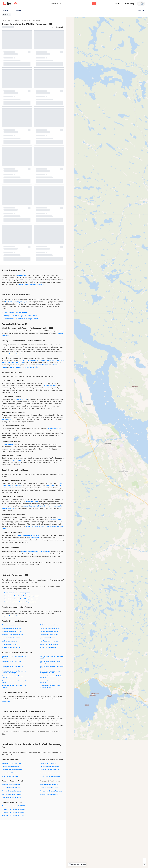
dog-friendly (51, 486)
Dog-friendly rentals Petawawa (12, 794)
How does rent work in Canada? (15, 313)
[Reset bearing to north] (145, 865)
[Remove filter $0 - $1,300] (10, 15)
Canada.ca (6, 701)
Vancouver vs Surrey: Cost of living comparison (21, 599)
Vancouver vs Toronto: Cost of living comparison (21, 596)
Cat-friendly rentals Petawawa (11, 797)
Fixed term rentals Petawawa (49, 794)
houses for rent (21, 399)
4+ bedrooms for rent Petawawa (50, 776)
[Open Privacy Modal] (15, 4)
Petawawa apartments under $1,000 (13, 806)
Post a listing (129, 4)
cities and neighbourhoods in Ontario (30, 284)
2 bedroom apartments (47, 360)
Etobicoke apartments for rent (11, 628)
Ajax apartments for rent (47, 638)
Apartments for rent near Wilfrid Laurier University (50, 687)
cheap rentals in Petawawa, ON (27, 535)
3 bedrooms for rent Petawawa (49, 773)
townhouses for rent (9, 420)
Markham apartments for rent (11, 641)
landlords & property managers (16, 302)
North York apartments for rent (49, 625)
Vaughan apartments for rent (49, 631)
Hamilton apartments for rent (49, 644)
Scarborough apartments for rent (50, 628)
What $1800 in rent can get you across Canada (21, 316)
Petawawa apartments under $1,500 (13, 809)
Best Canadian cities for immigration (17, 593)
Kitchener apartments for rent (11, 647)
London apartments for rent (48, 647)
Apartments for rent (49, 386)
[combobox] (51, 4)
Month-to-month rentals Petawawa (51, 791)
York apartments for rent (10, 644)
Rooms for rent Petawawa (10, 776)
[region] (107, 442)
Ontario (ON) (22, 275)
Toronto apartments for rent (11, 625)
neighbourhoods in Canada (12, 354)
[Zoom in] (145, 859)
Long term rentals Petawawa (49, 785)
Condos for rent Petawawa (10, 766)
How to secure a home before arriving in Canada (21, 319)
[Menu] (141, 4)
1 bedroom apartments (30, 360)
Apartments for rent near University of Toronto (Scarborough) (14, 672)
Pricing (118, 4)
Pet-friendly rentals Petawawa (11, 791)
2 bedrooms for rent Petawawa (49, 770)
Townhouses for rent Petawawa (12, 770)
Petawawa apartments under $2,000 (13, 812)
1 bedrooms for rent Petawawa (49, 766)
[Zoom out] (145, 862)
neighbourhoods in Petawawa (13, 616)
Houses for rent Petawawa (10, 773)
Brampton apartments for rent (49, 635)
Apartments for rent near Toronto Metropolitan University (50, 672)
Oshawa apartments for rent (11, 638)
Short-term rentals (55, 520)
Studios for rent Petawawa (48, 763)
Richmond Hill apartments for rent (13, 635)
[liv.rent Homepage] (7, 4)
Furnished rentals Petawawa (11, 785)
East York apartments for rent (49, 641)
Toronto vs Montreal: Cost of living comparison (21, 602)
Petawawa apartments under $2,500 (13, 816)
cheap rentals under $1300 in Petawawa (36, 552)
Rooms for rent (15, 460)
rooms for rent (34, 538)
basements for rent (55, 429)
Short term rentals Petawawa (49, 788)
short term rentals (31, 367)
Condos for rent (8, 444)
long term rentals (15, 367)
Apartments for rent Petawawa (12, 763)
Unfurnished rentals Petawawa (12, 788)
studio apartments (18, 363)
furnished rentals (42, 365)
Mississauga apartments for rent (12, 631)
